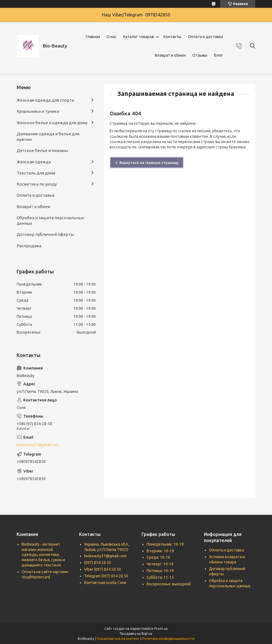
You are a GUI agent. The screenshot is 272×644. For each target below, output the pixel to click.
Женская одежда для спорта (45, 100)
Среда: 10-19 (158, 557)
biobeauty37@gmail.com (38, 445)
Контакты (172, 37)
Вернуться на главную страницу (149, 163)
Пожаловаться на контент (118, 639)
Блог (218, 55)
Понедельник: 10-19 (165, 544)
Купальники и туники (38, 111)
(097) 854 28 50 (98, 563)
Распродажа (29, 246)
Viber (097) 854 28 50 (103, 569)
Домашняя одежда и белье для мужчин (48, 137)
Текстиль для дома (36, 173)
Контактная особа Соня (105, 583)
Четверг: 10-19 (160, 564)
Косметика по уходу (37, 184)
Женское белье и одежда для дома (52, 123)
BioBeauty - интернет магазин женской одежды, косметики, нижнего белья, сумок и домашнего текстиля (43, 555)
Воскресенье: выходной (169, 584)
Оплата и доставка (205, 37)
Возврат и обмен (170, 55)
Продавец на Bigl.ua (136, 634)
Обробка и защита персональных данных (50, 220)
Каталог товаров (139, 37)
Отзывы (200, 55)
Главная (93, 37)
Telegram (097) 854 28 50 (106, 576)
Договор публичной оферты (45, 234)
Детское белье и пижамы (42, 150)
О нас (112, 37)
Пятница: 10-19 (160, 571)
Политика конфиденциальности (168, 639)
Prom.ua (161, 629)
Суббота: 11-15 (160, 577)
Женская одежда (34, 162)
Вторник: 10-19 (160, 551)
